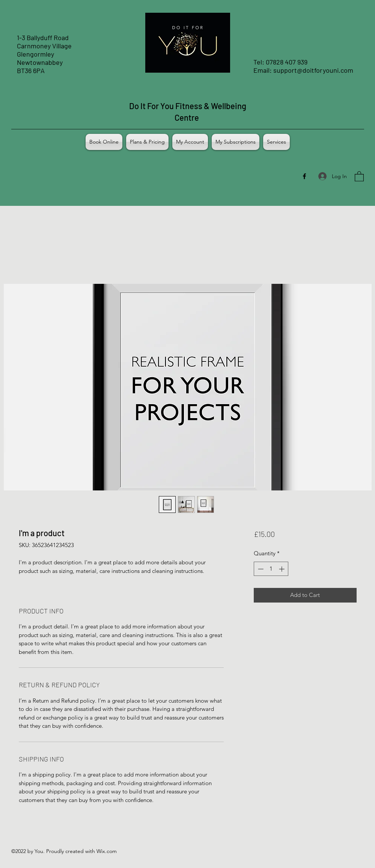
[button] (359, 176)
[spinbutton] (271, 569)
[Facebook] (304, 176)
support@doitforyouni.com (313, 70)
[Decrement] (260, 569)
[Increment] (282, 569)
